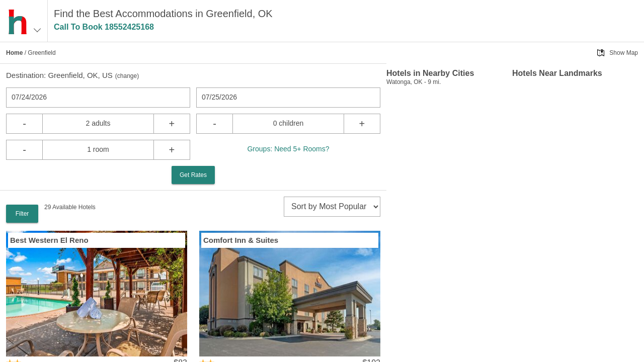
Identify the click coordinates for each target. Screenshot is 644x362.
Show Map (624, 53)
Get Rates (193, 175)
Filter (22, 214)
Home (14, 53)
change (127, 76)
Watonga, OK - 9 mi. (414, 82)
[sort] (332, 207)
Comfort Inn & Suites (241, 240)
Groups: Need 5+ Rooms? (288, 149)
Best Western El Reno (49, 240)
